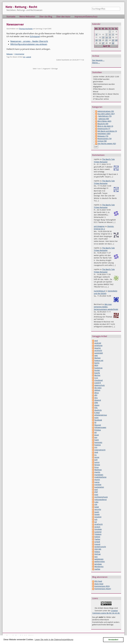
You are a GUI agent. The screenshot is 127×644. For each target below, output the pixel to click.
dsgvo (97, 405)
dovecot (98, 400)
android (98, 343)
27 (103, 43)
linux (97, 467)
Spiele (97, 514)
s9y (96, 504)
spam (97, 512)
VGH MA (98, 549)
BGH (96, 365)
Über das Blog (46, 17)
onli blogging (99, 226)
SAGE (97, 507)
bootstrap (99, 368)
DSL (96, 408)
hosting (98, 445)
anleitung (98, 345)
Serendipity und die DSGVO (106, 292)
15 (110, 37)
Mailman (98, 470)
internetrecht (100, 450)
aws (96, 355)
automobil (99, 353)
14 (107, 37)
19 (100, 40)
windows (98, 564)
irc (96, 455)
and (96, 341)
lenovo (97, 465)
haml (97, 440)
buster (97, 370)
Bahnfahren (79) (105, 116)
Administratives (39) (106, 111)
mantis (97, 472)
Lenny (97, 462)
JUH (96, 460)
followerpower (100, 427)
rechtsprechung (101, 497)
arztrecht (98, 350)
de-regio (98, 388)
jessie (97, 457)
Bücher (98, 375)
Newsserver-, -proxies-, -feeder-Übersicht (29, 41)
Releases (10, 54)
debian (97, 390)
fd (95, 422)
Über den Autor (63, 17)
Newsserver (15, 24)
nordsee (98, 485)
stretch (97, 527)
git (96, 432)
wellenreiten (100, 561)
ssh (96, 519)
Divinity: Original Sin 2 (104, 228)
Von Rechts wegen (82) (107, 144)
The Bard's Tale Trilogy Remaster (104, 160)
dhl (96, 395)
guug (97, 435)
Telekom (98, 534)
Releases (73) (103, 136)
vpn (96, 557)
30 (113, 43)
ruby (96, 502)
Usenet (97, 544)
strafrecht (99, 524)
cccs (96, 378)
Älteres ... (96, 63)
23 (113, 40)
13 (103, 37)
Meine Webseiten (27, 17)
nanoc (97, 482)
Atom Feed (99, 584)
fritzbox (98, 430)
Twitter (97, 539)
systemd (98, 532)
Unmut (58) (102, 141)
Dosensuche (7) (104, 129)
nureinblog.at (99, 291)
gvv (96, 437)
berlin (97, 363)
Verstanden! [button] (113, 640)
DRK (96, 403)
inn (24, 57)
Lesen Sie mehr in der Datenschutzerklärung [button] (54, 640)
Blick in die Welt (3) (105, 126)
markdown (99, 475)
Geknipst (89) (104, 119)
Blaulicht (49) (103, 124)
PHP (96, 492)
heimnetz (98, 442)
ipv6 (96, 452)
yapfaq (97, 569)
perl (96, 490)
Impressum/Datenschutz (86, 17)
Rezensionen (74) (105, 139)
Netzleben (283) (104, 134)
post (96, 495)
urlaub (97, 542)
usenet (29, 57)
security (98, 509)
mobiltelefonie (100, 477)
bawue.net (99, 360)
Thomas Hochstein (26, 29)
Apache (98, 348)
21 (107, 40)
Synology (98, 529)
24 (116, 40)
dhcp (97, 393)
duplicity (98, 410)
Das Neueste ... (98, 60)
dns (96, 398)
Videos (97, 552)
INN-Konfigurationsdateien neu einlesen (29, 44)
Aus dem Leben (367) (106, 114)
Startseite (11, 17)
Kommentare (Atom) (103, 589)
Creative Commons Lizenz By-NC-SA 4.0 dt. (106, 612)
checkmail (99, 380)
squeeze (98, 517)
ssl (96, 522)
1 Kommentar (19, 54)
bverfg (97, 373)
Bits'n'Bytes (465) (104, 121)
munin (97, 480)
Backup (98, 358)
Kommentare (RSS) (102, 586)
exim (97, 418)
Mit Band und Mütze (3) (107, 131)
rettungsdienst (101, 500)
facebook (98, 420)
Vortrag (98, 554)
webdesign (99, 559)
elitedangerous (101, 415)
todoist (97, 537)
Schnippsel (35, 36)
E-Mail (97, 413)
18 (96, 40)
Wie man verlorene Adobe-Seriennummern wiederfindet (106, 307)
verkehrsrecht (100, 547)
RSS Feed (98, 581)
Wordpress (99, 566)
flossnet (98, 425)
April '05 (106, 46)
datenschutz (100, 385)
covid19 (98, 383)
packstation (99, 487)
